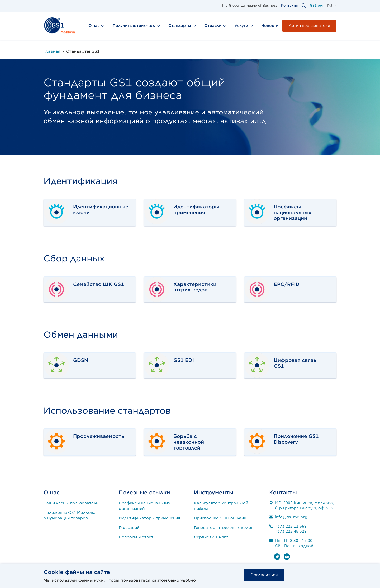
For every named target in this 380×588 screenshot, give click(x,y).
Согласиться (264, 575)
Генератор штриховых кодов (224, 528)
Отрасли (215, 26)
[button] (332, 6)
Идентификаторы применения (149, 518)
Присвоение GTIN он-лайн (220, 518)
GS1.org (317, 5)
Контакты (289, 5)
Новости (270, 26)
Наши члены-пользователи (71, 503)
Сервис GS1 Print (211, 537)
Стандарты (182, 26)
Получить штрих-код (137, 26)
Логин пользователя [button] (309, 26)
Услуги (244, 26)
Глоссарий (129, 528)
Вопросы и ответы (138, 537)
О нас (97, 26)
